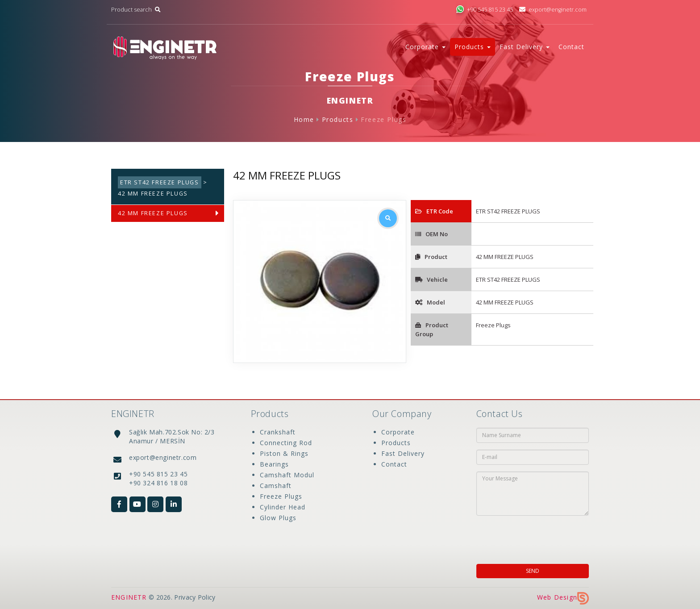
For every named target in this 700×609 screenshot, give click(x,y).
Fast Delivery (403, 453)
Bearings (274, 464)
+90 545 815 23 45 (484, 10)
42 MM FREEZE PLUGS (153, 213)
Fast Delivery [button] (525, 47)
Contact (571, 47)
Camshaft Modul (287, 475)
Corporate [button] (425, 47)
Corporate (398, 432)
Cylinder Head (283, 507)
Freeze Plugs (383, 119)
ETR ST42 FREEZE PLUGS (160, 182)
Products (338, 119)
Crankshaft (278, 432)
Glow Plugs (278, 518)
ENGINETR (129, 597)
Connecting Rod (286, 443)
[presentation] (534, 537)
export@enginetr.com (553, 10)
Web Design (563, 597)
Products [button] (473, 47)
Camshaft (276, 486)
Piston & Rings (284, 453)
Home (304, 119)
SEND (533, 571)
